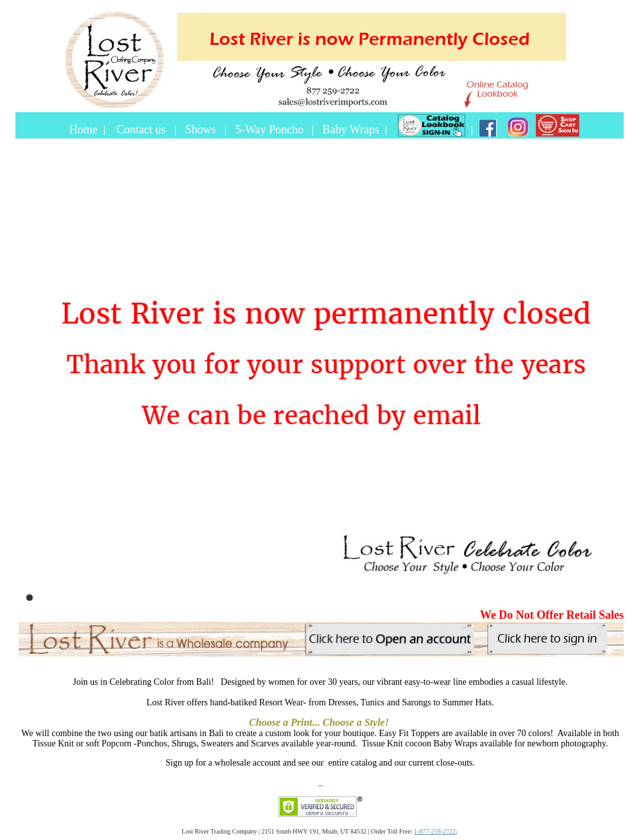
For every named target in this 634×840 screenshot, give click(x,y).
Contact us (143, 130)
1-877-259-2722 (435, 831)
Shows (202, 130)
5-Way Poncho (270, 130)
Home (83, 130)
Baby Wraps (351, 130)
